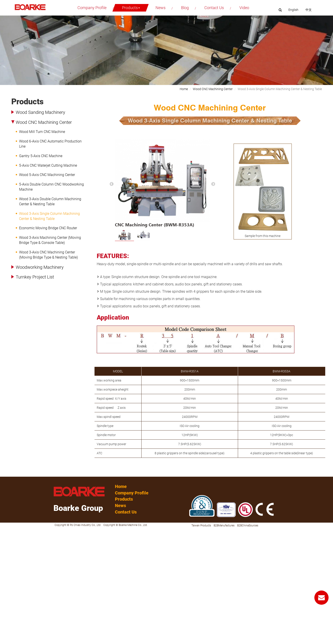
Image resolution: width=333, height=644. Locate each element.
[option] (162, 184)
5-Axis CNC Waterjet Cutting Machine (48, 165)
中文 (309, 10)
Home (184, 89)
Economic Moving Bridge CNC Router (48, 228)
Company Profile (92, 8)
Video (244, 8)
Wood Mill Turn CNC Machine (42, 132)
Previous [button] (112, 184)
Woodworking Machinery (40, 267)
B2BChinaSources (248, 525)
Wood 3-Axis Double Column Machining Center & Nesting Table (50, 201)
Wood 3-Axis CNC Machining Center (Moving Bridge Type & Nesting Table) (48, 255)
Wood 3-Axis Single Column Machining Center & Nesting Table (49, 216)
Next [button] (213, 184)
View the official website (35, 571)
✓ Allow (5, 540)
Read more (9, 571)
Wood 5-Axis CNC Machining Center (47, 175)
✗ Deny (5, 544)
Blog (185, 8)
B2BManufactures (224, 525)
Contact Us (214, 8)
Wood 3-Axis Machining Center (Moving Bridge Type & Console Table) (50, 240)
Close (4, 531)
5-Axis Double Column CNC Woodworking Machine (51, 187)
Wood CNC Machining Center (44, 122)
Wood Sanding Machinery (40, 112)
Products (131, 8)
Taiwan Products (201, 525)
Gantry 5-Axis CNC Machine (41, 156)
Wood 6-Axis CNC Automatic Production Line (50, 144)
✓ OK (111, 642)
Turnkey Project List (35, 277)
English (293, 10)
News (161, 8)
